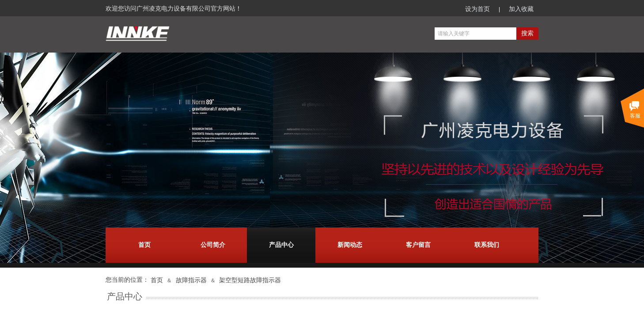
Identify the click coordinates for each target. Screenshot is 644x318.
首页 (144, 245)
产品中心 (281, 245)
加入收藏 (521, 9)
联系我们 (487, 245)
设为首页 (477, 9)
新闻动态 (350, 245)
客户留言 (418, 245)
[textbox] (475, 34)
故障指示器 (191, 280)
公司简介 (213, 245)
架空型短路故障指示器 (250, 280)
